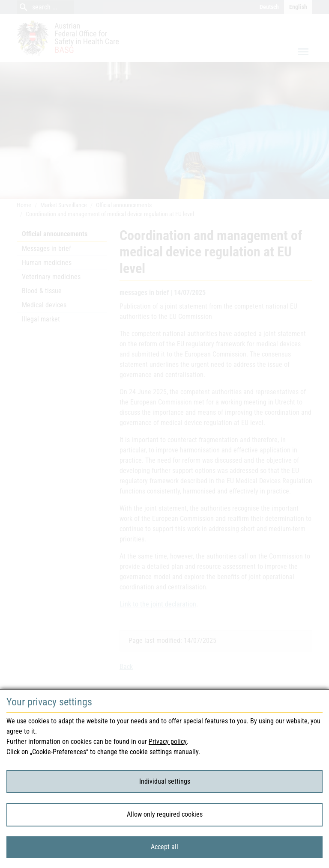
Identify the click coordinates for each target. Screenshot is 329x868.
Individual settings (165, 781)
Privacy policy (168, 742)
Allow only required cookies (165, 814)
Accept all (164, 847)
